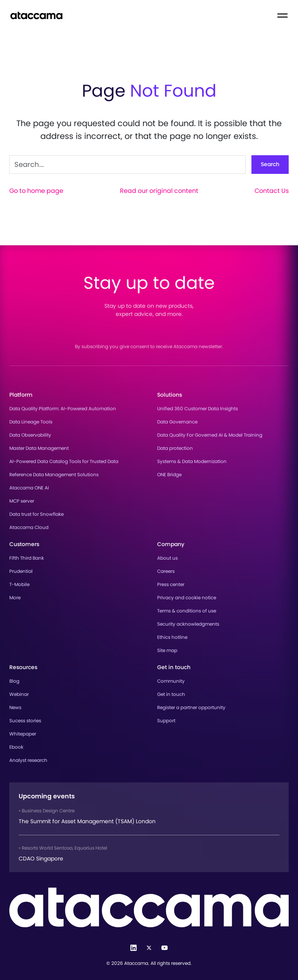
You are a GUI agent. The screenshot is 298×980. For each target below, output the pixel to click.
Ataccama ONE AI (29, 488)
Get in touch (171, 694)
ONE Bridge (169, 474)
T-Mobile (19, 584)
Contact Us (272, 191)
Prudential (21, 571)
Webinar (19, 694)
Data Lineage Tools (31, 422)
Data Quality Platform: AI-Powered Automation (63, 408)
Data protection (175, 448)
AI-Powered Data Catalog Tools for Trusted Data (64, 461)
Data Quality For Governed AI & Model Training (210, 435)
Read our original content (159, 191)
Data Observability (30, 435)
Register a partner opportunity (191, 707)
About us (167, 558)
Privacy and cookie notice (187, 598)
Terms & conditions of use (187, 611)
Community (171, 681)
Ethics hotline (172, 637)
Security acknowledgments (188, 624)
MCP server (22, 501)
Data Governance (177, 422)
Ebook (16, 747)
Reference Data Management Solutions (54, 474)
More (15, 598)
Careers (166, 571)
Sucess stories (25, 721)
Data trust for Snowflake (36, 514)
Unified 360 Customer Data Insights (198, 408)
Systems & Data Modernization (192, 461)
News (15, 707)
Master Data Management (39, 448)
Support (166, 721)
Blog (14, 681)
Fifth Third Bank (27, 558)
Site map (167, 650)
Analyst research (28, 760)
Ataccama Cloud (29, 527)
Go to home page (36, 191)
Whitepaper (23, 734)
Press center (171, 584)
